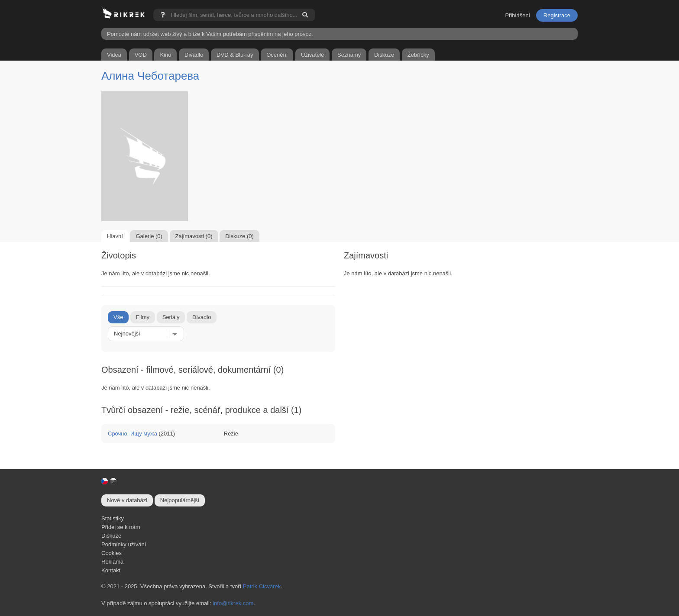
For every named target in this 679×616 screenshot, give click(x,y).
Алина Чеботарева (150, 76)
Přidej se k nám (121, 527)
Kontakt (111, 570)
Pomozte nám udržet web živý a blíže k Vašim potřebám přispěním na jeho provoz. (210, 34)
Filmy (143, 317)
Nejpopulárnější (180, 500)
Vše (118, 317)
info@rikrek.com (233, 603)
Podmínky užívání (124, 544)
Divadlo (202, 317)
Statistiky (113, 518)
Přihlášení (517, 15)
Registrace (557, 15)
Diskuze (111, 536)
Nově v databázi (127, 500)
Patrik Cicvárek (262, 586)
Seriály (171, 317)
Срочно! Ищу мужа (133, 434)
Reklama (112, 562)
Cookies (112, 553)
